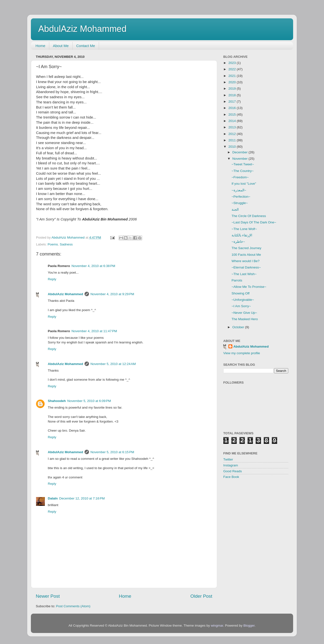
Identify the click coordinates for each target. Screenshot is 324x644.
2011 (233, 140)
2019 (233, 89)
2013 (233, 127)
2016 (233, 108)
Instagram (231, 465)
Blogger (249, 626)
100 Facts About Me (246, 255)
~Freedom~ (240, 177)
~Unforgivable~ (243, 300)
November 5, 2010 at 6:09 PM (89, 401)
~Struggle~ (240, 203)
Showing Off (241, 293)
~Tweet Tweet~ (243, 164)
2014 (233, 121)
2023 (233, 63)
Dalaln (53, 498)
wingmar (217, 626)
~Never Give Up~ (244, 313)
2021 (233, 76)
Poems (53, 244)
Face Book (231, 477)
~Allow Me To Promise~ (249, 287)
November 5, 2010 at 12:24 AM (113, 364)
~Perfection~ (241, 197)
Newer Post (48, 596)
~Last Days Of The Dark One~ (254, 222)
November (240, 159)
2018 (233, 95)
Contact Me (86, 46)
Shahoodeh (57, 401)
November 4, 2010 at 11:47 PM (94, 331)
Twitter (228, 459)
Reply (52, 279)
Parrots (237, 280)
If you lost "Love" (244, 184)
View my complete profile (242, 353)
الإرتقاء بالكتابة (242, 235)
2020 (233, 82)
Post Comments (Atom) (73, 606)
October (239, 327)
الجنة (235, 210)
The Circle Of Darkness (249, 216)
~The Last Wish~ (244, 274)
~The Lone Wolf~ (244, 229)
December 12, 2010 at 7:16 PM (82, 498)
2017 (233, 102)
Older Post (201, 596)
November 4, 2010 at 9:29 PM (112, 294)
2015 (233, 115)
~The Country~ (243, 171)
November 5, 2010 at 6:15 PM (112, 452)
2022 (233, 69)
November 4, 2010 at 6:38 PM (93, 266)
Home (40, 46)
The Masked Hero (245, 319)
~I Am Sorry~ (241, 306)
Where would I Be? (246, 261)
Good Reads (233, 471)
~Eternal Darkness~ (246, 267)
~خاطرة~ (238, 242)
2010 (233, 147)
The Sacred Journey (247, 248)
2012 (233, 134)
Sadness (66, 244)
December (240, 152)
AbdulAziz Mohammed (82, 29)
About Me (61, 46)
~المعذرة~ (239, 190)
